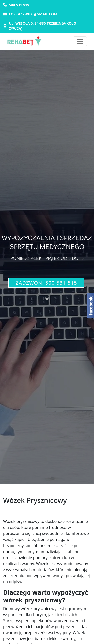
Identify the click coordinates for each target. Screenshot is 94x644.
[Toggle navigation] (80, 41)
